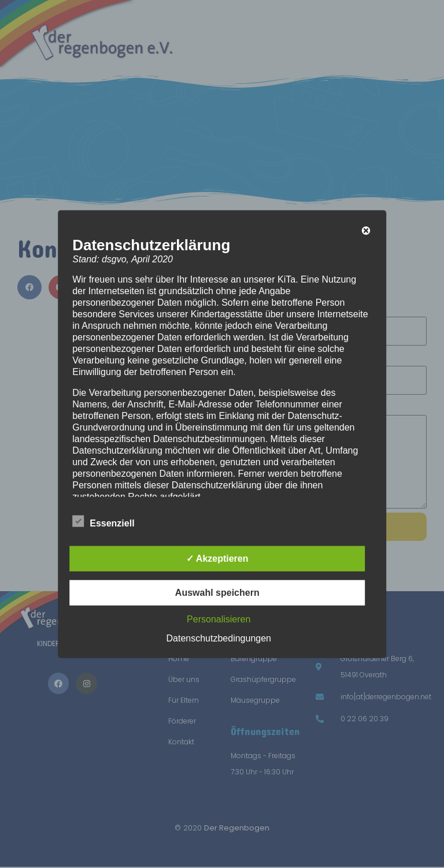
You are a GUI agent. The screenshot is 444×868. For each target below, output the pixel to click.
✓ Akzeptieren (217, 558)
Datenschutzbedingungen (219, 638)
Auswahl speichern (217, 592)
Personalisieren (219, 619)
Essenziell (103, 521)
